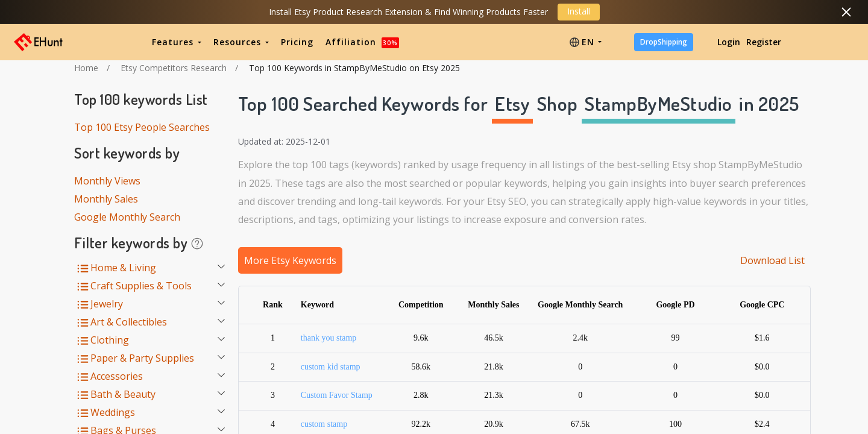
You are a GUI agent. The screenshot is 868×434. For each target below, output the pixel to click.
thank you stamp (329, 338)
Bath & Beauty (123, 394)
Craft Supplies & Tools (141, 286)
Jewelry (107, 304)
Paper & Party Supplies (142, 358)
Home (86, 68)
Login (729, 42)
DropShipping (664, 42)
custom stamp (324, 424)
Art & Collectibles (129, 322)
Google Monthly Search (127, 217)
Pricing (297, 42)
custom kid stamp (331, 367)
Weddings (113, 412)
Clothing (110, 340)
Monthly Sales (106, 199)
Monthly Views (107, 181)
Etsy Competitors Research (174, 68)
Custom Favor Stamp (337, 395)
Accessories (117, 376)
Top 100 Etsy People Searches (142, 127)
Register (764, 42)
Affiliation (362, 42)
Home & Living (123, 268)
